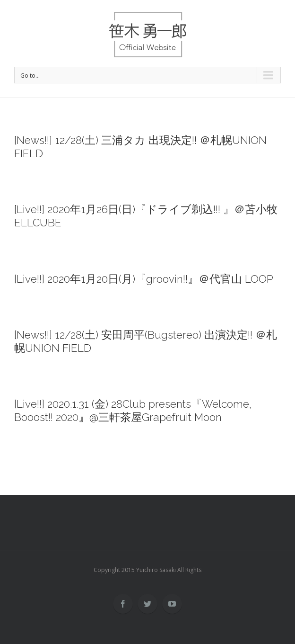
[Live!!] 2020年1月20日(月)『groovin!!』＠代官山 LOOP (144, 279)
